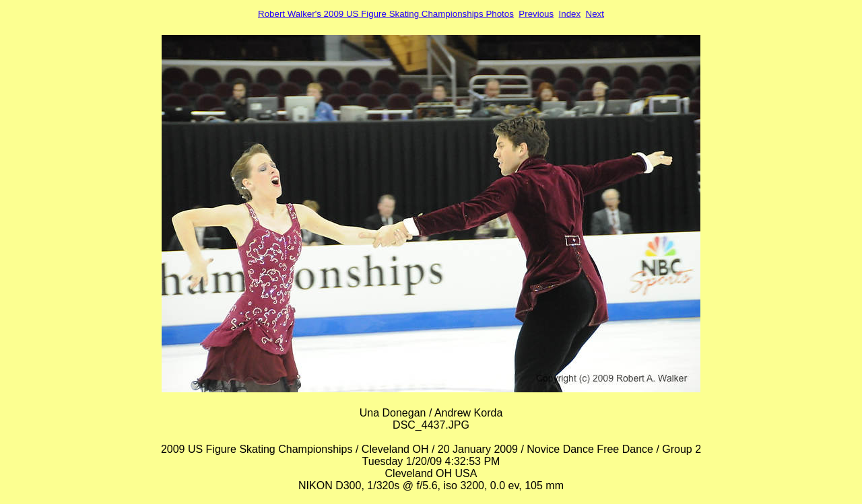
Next (595, 14)
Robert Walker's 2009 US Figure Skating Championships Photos (386, 14)
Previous (536, 14)
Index (570, 14)
